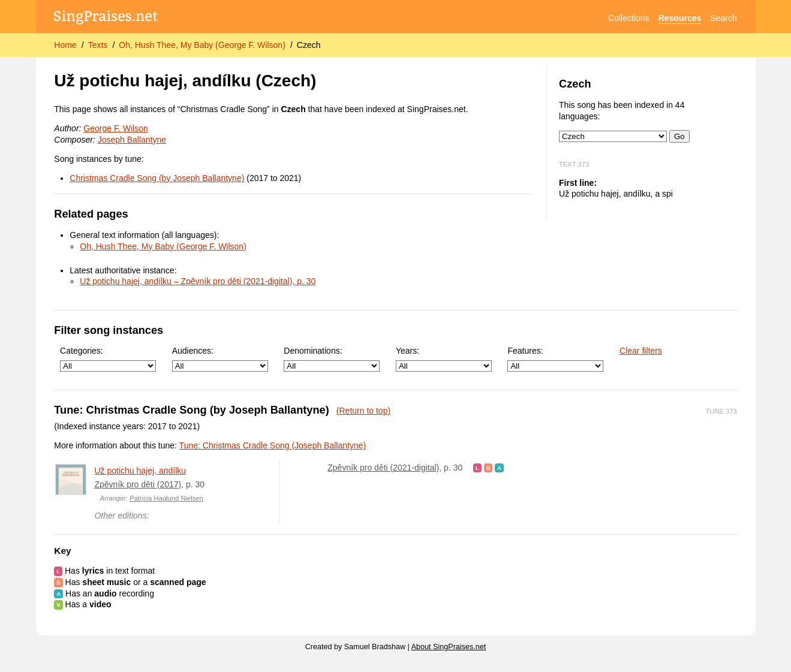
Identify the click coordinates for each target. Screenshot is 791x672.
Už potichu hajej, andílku (140, 471)
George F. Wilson (115, 128)
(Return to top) (363, 411)
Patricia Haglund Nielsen (166, 498)
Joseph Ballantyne (132, 140)
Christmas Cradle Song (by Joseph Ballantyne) (157, 178)
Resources (680, 18)
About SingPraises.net (449, 647)
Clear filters (641, 351)
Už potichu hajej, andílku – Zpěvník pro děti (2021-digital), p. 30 (198, 281)
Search (723, 18)
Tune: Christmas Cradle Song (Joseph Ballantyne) (273, 445)
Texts (98, 45)
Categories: (108, 359)
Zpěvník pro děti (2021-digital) (383, 468)
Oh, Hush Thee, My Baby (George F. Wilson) (202, 45)
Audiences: (220, 359)
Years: (444, 359)
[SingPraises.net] (106, 18)
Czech (309, 45)
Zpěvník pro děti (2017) (138, 484)
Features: (555, 359)
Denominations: (332, 359)
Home (65, 45)
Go (679, 136)
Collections (628, 18)
